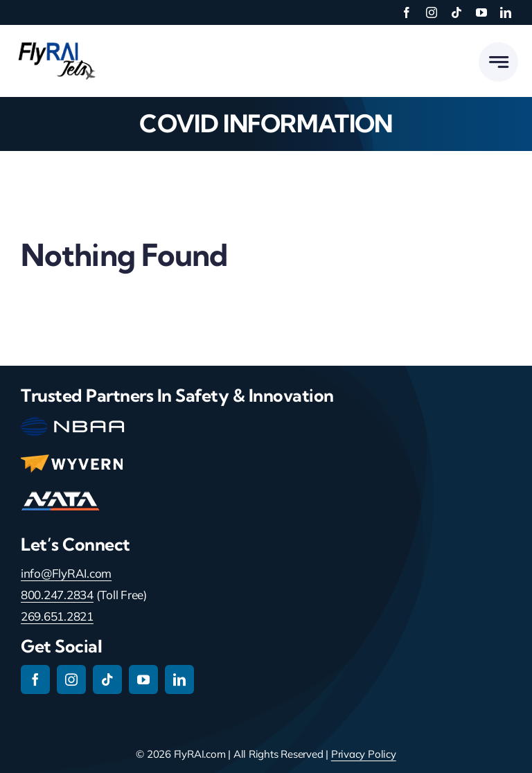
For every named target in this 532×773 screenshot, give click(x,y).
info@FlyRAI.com (66, 573)
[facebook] (407, 12)
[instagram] (432, 12)
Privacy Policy (364, 754)
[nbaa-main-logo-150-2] (73, 423)
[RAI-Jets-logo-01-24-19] (55, 41)
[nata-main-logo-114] (60, 497)
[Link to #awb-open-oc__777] (498, 62)
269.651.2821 (57, 616)
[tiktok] (456, 12)
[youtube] (481, 12)
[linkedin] (506, 12)
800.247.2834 (57, 595)
